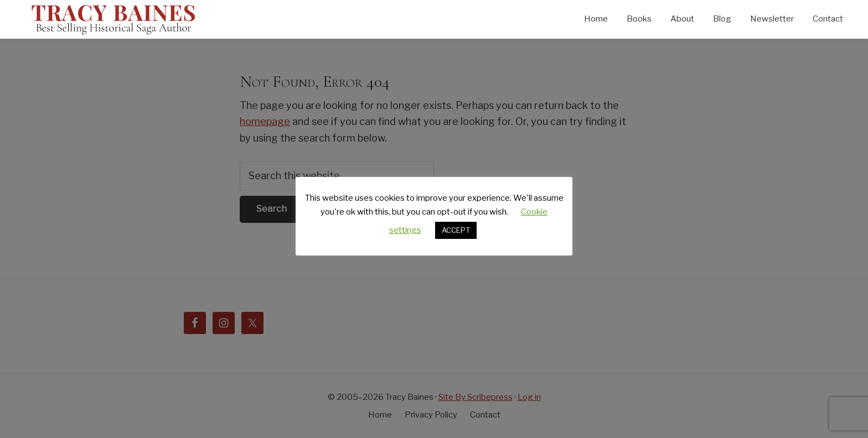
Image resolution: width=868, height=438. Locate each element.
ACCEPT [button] (456, 230)
